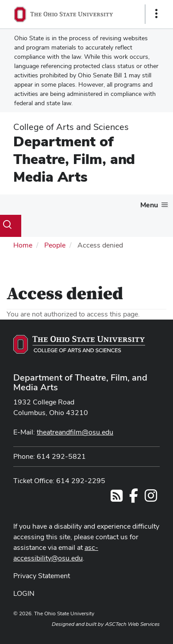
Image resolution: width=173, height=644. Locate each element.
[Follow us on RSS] (117, 498)
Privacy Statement (42, 576)
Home (23, 245)
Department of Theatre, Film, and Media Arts (74, 159)
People (55, 245)
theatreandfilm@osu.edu (75, 432)
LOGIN (24, 593)
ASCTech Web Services (132, 624)
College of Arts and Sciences (71, 127)
